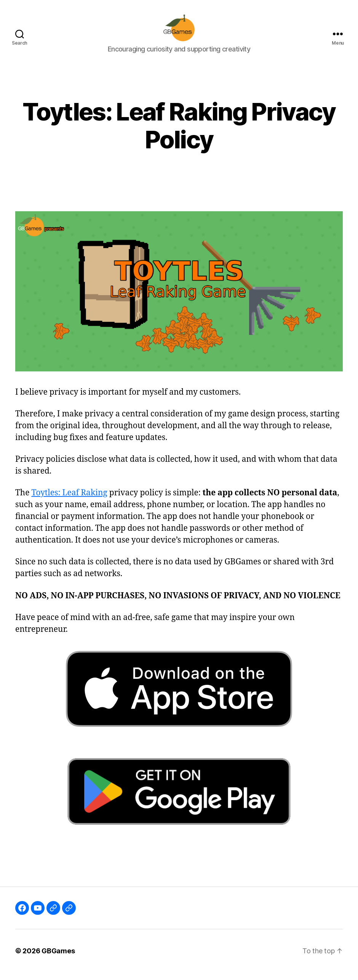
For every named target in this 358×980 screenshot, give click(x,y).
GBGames (58, 958)
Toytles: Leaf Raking (69, 500)
